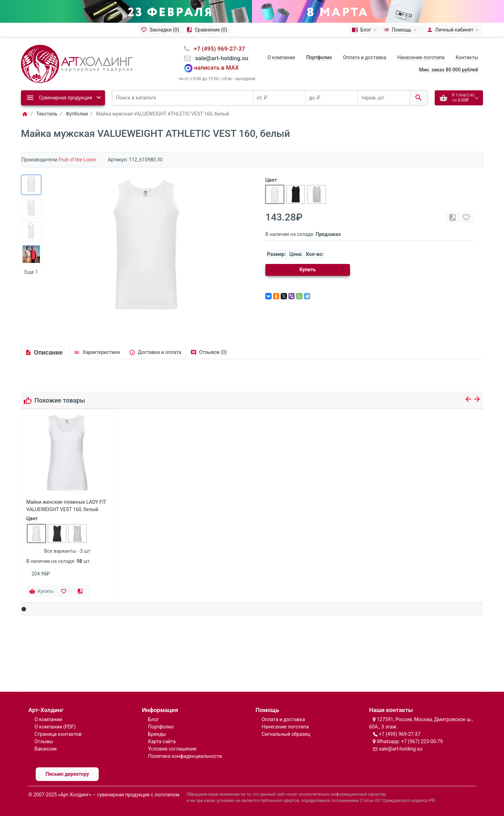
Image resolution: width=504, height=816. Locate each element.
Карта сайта (162, 741)
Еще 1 (31, 272)
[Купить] (42, 591)
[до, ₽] (331, 98)
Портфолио (161, 727)
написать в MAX (217, 68)
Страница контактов (58, 734)
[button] (24, 609)
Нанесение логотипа (421, 57)
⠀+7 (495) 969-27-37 (217, 49)
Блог (153, 719)
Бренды (157, 734)
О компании (281, 57)
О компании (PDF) (55, 727)
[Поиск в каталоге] (183, 98)
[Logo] (77, 63)
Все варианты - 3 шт (67, 551)
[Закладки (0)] (161, 30)
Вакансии (45, 749)
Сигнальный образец (286, 734)
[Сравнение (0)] (208, 30)
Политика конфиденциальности (185, 756)
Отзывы (44, 741)
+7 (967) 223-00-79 (422, 741)
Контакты (467, 57)
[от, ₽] (279, 98)
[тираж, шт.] (384, 98)
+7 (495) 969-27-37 (400, 734)
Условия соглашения (172, 749)
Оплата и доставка (365, 57)
